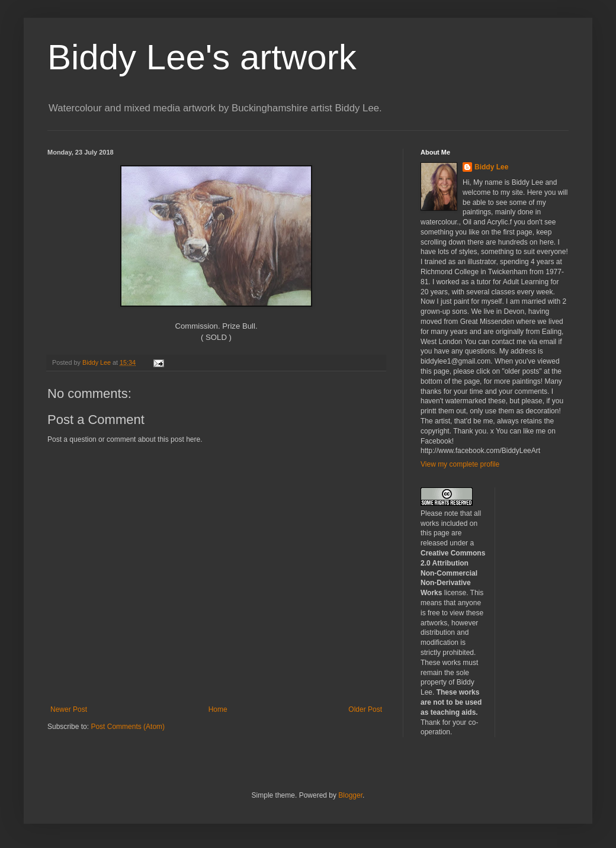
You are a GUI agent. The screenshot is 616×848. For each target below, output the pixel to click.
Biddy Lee (491, 167)
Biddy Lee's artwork (202, 57)
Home (218, 709)
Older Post (365, 709)
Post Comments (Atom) (128, 727)
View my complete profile (460, 464)
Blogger (350, 795)
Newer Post (69, 709)
